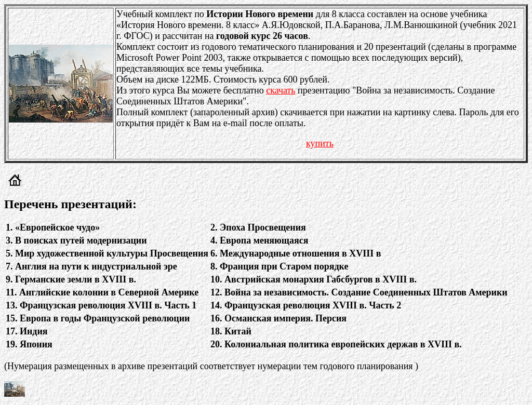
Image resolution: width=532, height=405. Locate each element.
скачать (281, 90)
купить (320, 143)
